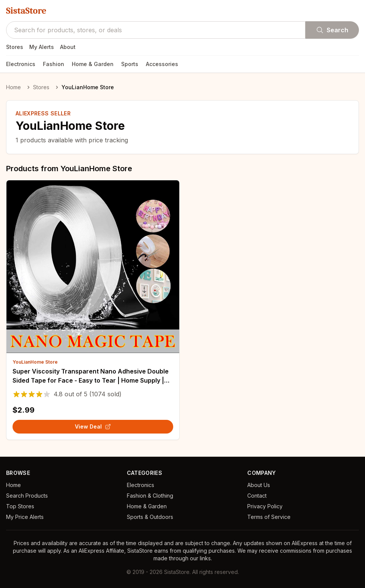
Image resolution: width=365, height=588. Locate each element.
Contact (257, 496)
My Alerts (42, 47)
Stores (15, 47)
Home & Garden (93, 64)
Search (332, 30)
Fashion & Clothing (150, 496)
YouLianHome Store (35, 362)
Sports (130, 64)
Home (13, 87)
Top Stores (20, 506)
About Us (259, 485)
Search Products (27, 496)
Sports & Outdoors (150, 517)
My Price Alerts (25, 517)
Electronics (21, 64)
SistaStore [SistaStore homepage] (26, 11)
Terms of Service (269, 517)
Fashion (54, 64)
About (68, 47)
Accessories (162, 64)
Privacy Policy (265, 506)
